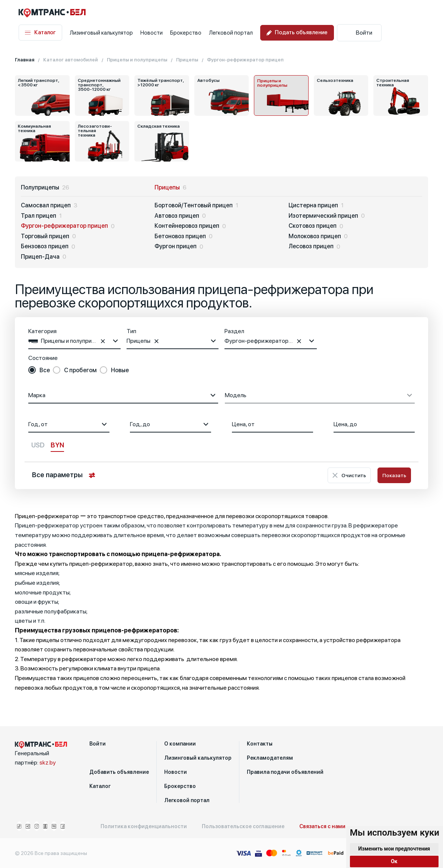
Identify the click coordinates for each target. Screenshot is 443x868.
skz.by (48, 762)
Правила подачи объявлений (285, 772)
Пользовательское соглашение (243, 826)
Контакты (260, 744)
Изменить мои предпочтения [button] (394, 849)
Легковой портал (231, 33)
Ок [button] (394, 861)
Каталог (40, 33)
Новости (152, 33)
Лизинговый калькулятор (101, 33)
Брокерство (186, 33)
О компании (180, 744)
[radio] (39, 370)
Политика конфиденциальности (144, 826)
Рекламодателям (270, 758)
